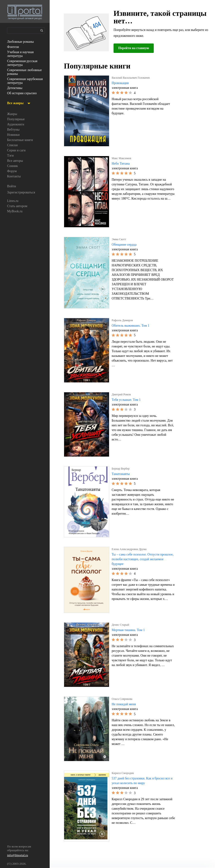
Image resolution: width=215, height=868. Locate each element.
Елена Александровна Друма (131, 549)
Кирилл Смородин (124, 773)
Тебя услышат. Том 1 (128, 400)
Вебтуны (14, 130)
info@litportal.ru (18, 856)
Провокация (121, 83)
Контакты (14, 176)
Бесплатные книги (21, 140)
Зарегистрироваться (23, 192)
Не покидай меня (125, 704)
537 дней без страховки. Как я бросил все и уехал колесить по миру (141, 781)
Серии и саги (17, 150)
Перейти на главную (135, 48)
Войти (12, 186)
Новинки (14, 135)
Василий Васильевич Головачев (133, 78)
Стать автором (18, 206)
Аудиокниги (16, 124)
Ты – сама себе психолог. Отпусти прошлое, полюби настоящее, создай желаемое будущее (141, 559)
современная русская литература (24, 63)
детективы (15, 88)
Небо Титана (122, 164)
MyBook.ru (15, 211)
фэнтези (13, 47)
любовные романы (22, 42)
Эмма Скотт (120, 239)
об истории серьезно (24, 93)
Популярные (17, 119)
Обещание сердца (126, 245)
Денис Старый (121, 625)
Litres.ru (13, 201)
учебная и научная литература (22, 54)
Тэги (11, 156)
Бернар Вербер (122, 469)
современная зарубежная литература (26, 81)
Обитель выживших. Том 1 (132, 326)
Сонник (13, 166)
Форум (12, 171)
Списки (13, 145)
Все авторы (16, 161)
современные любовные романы (22, 72)
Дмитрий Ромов (122, 394)
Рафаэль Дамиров (124, 320)
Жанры (13, 114)
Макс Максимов (122, 158)
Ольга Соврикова (123, 699)
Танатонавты (122, 474)
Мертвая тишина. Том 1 (130, 630)
